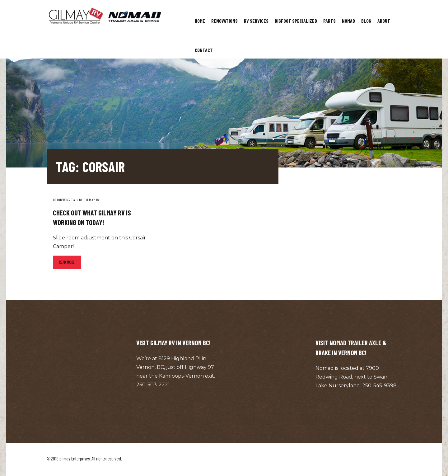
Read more (67, 262)
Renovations (224, 21)
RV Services (256, 21)
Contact (204, 50)
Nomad (348, 21)
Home (200, 21)
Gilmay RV (92, 200)
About (384, 21)
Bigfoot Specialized (296, 21)
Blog (366, 21)
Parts (329, 21)
